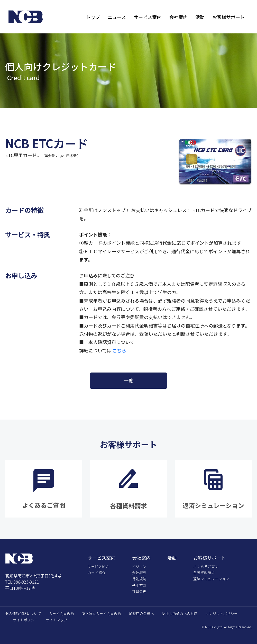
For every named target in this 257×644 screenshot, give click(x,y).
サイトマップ (57, 620)
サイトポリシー (25, 620)
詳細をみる (44, 489)
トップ (93, 17)
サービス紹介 (98, 566)
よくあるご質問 (206, 566)
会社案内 (178, 17)
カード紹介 (97, 573)
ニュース (117, 17)
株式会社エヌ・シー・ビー (26, 17)
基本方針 (139, 585)
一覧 (128, 380)
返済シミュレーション (211, 579)
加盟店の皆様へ (141, 613)
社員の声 (139, 591)
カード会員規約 (61, 613)
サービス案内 (148, 17)
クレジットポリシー (222, 613)
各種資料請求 (204, 573)
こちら (119, 350)
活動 (200, 17)
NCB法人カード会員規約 (101, 613)
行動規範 (139, 579)
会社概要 (139, 573)
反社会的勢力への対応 (180, 613)
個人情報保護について (23, 613)
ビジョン (139, 566)
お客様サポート (228, 17)
